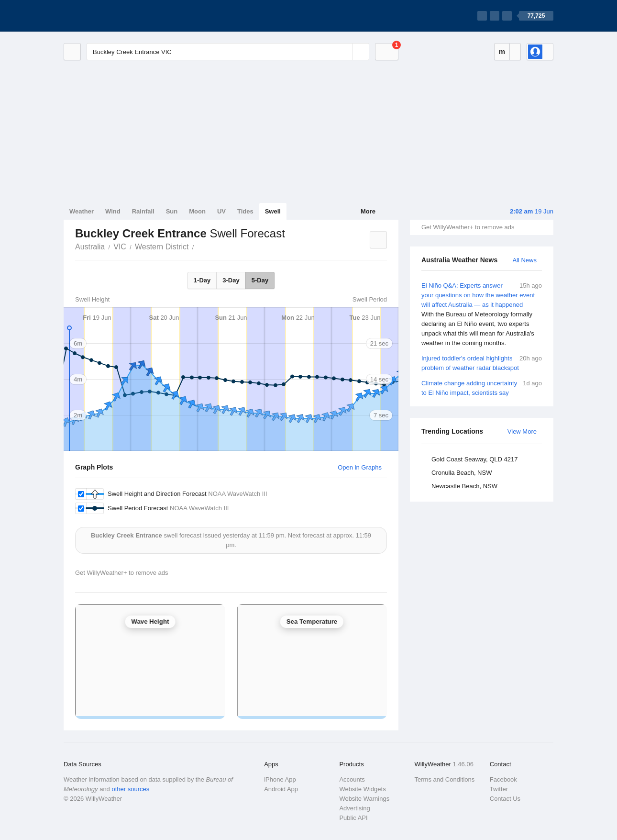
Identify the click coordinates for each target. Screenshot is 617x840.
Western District (162, 247)
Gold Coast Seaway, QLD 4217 (474, 459)
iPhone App (280, 779)
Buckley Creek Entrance (199, 246)
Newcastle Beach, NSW (464, 486)
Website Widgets (362, 789)
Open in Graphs (360, 467)
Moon (197, 211)
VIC (120, 247)
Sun (172, 211)
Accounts (352, 779)
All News (524, 260)
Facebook (503, 779)
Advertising (354, 808)
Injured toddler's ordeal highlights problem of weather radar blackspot (482, 363)
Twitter (499, 789)
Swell (273, 211)
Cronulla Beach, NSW (462, 473)
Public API (353, 818)
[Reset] (344, 52)
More (368, 211)
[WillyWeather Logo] (109, 16)
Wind (113, 211)
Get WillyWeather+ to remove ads (468, 227)
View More (522, 431)
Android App (281, 789)
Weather (82, 211)
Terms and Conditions (445, 779)
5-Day (260, 280)
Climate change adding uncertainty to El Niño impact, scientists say (482, 387)
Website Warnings (364, 799)
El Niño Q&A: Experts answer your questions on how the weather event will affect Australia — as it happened (482, 314)
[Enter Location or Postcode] (228, 52)
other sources (130, 789)
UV (221, 211)
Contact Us (505, 799)
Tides (245, 211)
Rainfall (143, 211)
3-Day (231, 280)
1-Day (202, 280)
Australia (90, 247)
